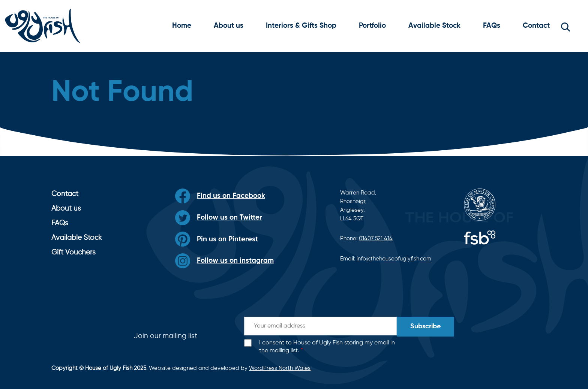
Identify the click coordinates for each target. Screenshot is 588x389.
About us (229, 26)
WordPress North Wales (280, 368)
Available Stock (434, 26)
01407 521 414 (376, 239)
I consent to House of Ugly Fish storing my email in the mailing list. (327, 347)
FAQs (492, 26)
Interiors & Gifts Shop (301, 26)
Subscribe (425, 326)
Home (182, 26)
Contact (536, 26)
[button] (565, 26)
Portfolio (372, 26)
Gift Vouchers (73, 252)
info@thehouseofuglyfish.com (394, 259)
